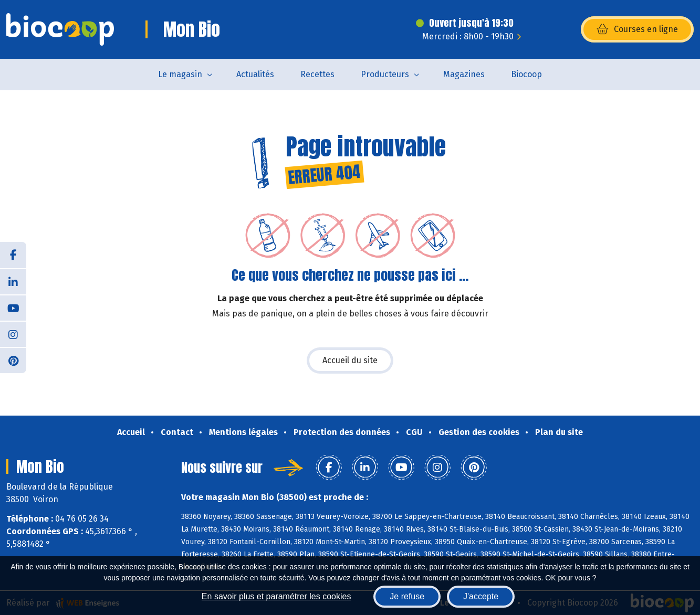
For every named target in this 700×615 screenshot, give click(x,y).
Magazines (464, 74)
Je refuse (407, 596)
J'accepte (481, 596)
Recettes (317, 74)
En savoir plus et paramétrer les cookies (276, 596)
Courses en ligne (637, 29)
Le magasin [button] (180, 74)
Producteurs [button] (385, 74)
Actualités (255, 74)
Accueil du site (350, 360)
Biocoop (526, 74)
